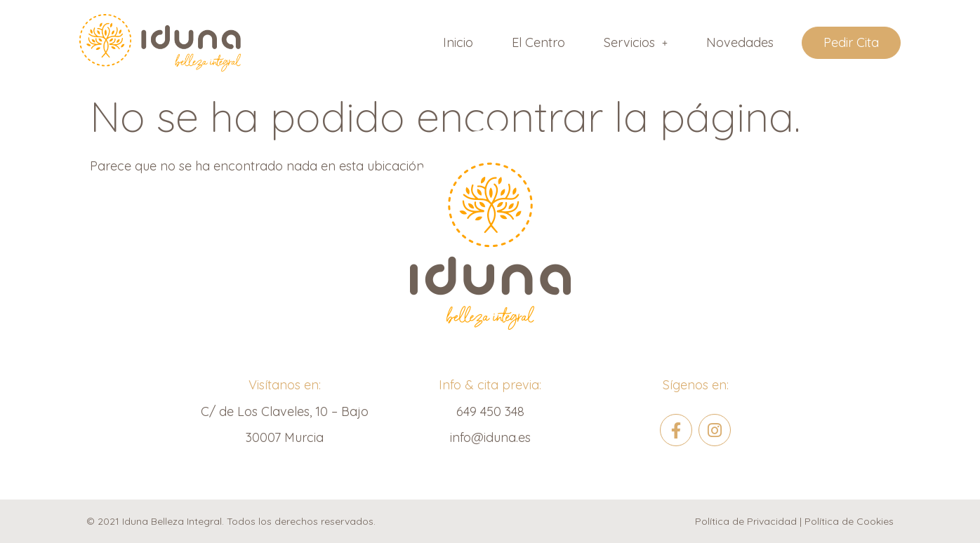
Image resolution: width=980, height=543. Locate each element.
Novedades (740, 42)
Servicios (636, 42)
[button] (636, 43)
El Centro (538, 42)
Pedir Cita (851, 42)
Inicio (458, 42)
